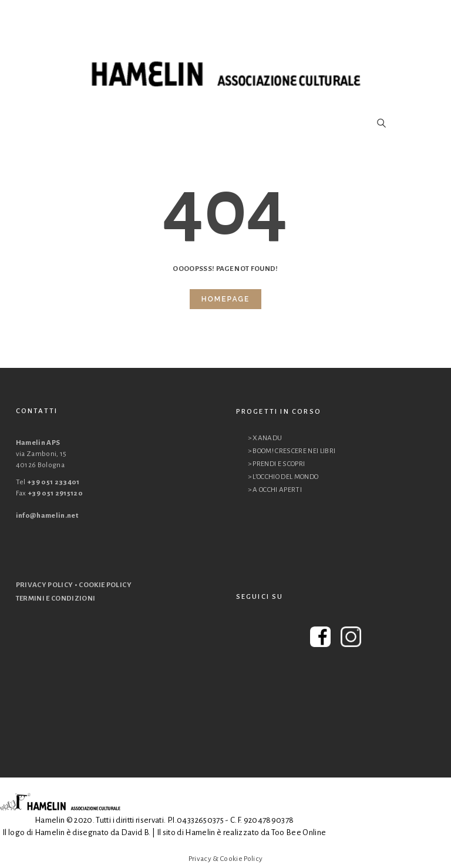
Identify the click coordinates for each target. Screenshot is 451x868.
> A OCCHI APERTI (275, 490)
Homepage (225, 299)
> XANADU (265, 438)
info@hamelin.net (47, 516)
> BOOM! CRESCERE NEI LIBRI (292, 451)
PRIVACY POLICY (45, 585)
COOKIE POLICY (105, 585)
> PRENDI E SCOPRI (277, 464)
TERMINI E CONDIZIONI (56, 599)
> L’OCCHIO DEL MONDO (283, 477)
